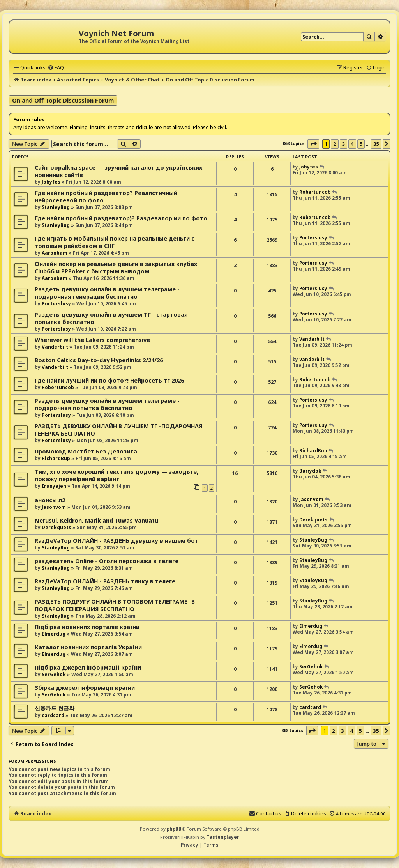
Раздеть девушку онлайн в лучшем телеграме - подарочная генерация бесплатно (107, 293)
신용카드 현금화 (55, 708)
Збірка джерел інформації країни (85, 688)
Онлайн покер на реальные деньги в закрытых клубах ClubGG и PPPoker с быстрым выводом (116, 267)
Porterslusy (313, 238)
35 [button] (376, 144)
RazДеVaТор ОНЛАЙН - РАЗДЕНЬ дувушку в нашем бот (117, 541)
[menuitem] (56, 67)
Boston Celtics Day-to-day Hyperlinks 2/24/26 (99, 360)
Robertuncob (315, 192)
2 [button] (335, 144)
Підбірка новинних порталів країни (87, 627)
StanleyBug (56, 207)
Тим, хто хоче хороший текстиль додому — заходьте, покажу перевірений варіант (117, 475)
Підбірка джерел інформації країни (88, 667)
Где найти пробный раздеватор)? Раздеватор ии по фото (121, 218)
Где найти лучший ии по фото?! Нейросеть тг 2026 (109, 380)
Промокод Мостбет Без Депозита (86, 451)
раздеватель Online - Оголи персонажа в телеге (107, 561)
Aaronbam (55, 253)
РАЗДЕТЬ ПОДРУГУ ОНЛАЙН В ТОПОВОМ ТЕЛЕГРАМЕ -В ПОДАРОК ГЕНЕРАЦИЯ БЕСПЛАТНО (115, 605)
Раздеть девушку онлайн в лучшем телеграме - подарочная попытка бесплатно (107, 404)
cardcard (53, 715)
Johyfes (51, 182)
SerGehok (54, 674)
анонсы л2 (50, 500)
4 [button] (352, 144)
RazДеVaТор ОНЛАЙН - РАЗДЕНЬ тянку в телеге (105, 581)
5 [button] (361, 144)
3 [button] (343, 144)
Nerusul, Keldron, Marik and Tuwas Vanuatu (96, 520)
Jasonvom (54, 507)
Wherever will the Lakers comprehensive (92, 340)
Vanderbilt (55, 347)
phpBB (174, 829)
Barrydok (310, 471)
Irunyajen (54, 486)
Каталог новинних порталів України (88, 647)
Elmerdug (54, 634)
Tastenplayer (223, 837)
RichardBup (56, 458)
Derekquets (56, 527)
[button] (313, 144)
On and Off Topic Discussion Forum (63, 100)
